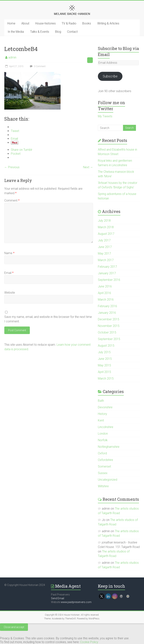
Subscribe (110, 76)
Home (11, 23)
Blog (58, 32)
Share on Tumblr (22, 150)
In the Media (16, 32)
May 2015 (104, 365)
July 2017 (104, 240)
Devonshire (105, 407)
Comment (12, 200)
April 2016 (104, 293)
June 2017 (105, 247)
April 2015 (104, 372)
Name (9, 253)
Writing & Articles (108, 23)
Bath (101, 401)
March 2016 (106, 300)
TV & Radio (69, 23)
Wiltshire (103, 486)
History (102, 414)
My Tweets (105, 116)
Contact (72, 32)
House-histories (45, 23)
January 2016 (107, 313)
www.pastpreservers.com (76, 602)
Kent (101, 420)
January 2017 (107, 273)
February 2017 (107, 267)
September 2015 (109, 339)
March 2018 (106, 227)
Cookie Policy (89, 642)
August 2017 (106, 234)
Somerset (104, 466)
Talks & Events (40, 32)
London (103, 434)
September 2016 (109, 280)
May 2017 (104, 253)
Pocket (16, 154)
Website (10, 293)
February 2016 (107, 306)
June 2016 (105, 286)
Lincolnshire (106, 427)
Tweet (15, 131)
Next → (88, 167)
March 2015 (106, 378)
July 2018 (104, 221)
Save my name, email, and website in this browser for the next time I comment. (48, 319)
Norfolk (103, 440)
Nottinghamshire (109, 447)
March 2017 (106, 260)
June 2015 (105, 359)
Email (9, 273)
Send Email (58, 598)
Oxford (102, 453)
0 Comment (37, 66)
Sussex (103, 473)
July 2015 (104, 352)
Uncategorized (108, 480)
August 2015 (106, 346)
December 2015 (109, 319)
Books (87, 23)
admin (12, 57)
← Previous (12, 167)
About (25, 23)
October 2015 (107, 332)
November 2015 (109, 326)
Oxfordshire (105, 460)
